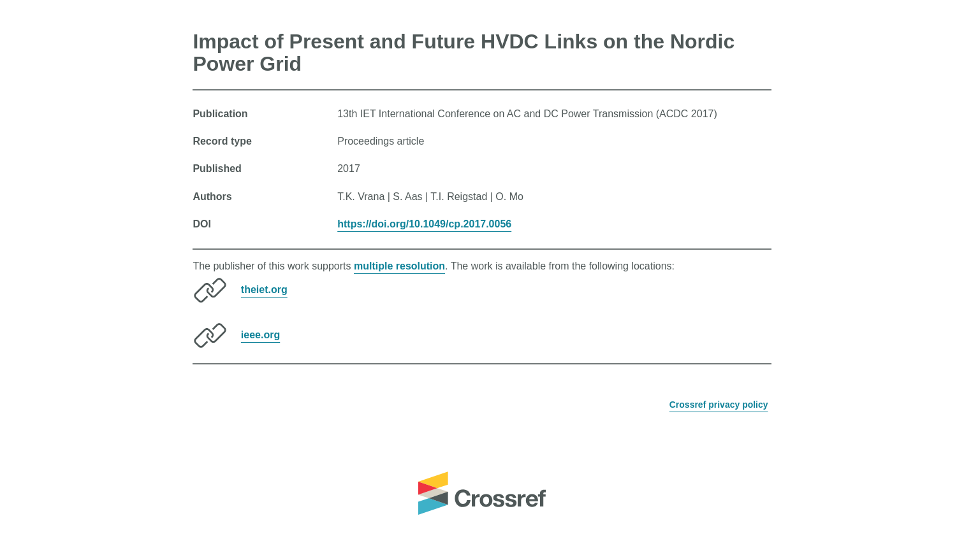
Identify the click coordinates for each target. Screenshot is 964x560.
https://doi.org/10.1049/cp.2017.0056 (424, 224)
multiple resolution (399, 266)
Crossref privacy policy (719, 405)
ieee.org (260, 335)
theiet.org (264, 290)
